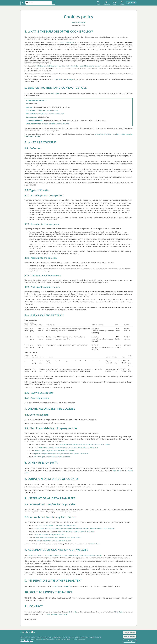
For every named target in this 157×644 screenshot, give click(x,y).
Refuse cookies (129, 637)
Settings (129, 641)
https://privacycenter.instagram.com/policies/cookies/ (76, 531)
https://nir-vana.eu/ (78, 22)
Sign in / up (131, 3)
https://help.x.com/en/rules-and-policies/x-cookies (54, 541)
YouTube (66, 124)
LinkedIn (52, 124)
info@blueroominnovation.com (47, 110)
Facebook (59, 124)
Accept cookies (129, 633)
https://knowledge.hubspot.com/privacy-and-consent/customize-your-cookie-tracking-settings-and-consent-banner (75, 528)
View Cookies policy (27, 641)
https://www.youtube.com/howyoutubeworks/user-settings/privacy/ (58, 538)
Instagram (45, 124)
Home (98, 3)
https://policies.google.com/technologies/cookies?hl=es (57, 525)
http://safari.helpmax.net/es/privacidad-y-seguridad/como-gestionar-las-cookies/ (61, 454)
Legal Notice (59, 79)
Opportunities (106, 3)
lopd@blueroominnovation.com (53, 114)
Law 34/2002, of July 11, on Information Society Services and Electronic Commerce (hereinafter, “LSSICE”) (65, 556)
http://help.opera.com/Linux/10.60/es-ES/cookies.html (52, 457)
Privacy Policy (72, 79)
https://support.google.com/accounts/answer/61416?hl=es (55, 451)
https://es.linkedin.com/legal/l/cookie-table (50, 535)
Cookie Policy (73, 612)
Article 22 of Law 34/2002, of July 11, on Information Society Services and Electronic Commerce (67, 66)
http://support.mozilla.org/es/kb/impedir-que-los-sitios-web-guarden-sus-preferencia (69, 448)
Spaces (115, 3)
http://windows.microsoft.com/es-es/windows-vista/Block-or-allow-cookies (85, 444)
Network (122, 3)
